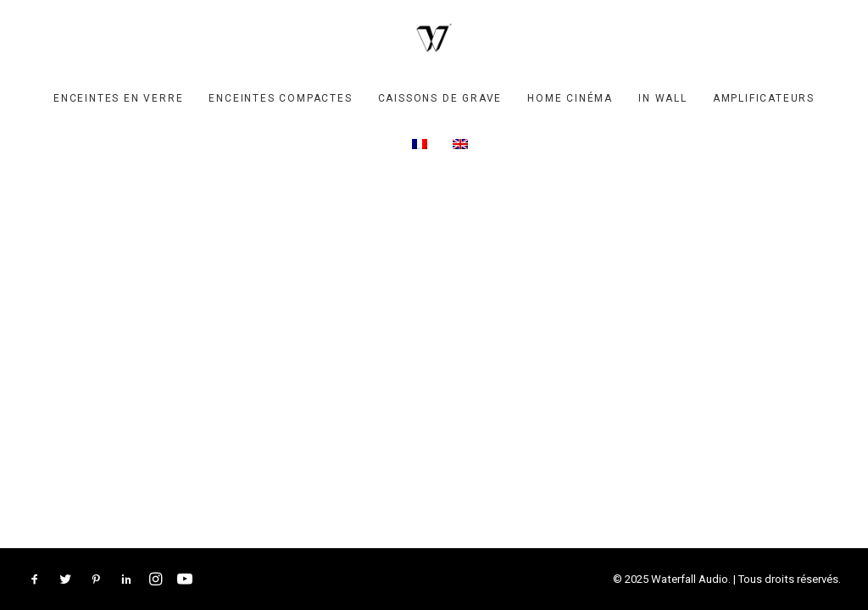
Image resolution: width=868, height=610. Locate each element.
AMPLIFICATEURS (764, 98)
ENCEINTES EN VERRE (118, 98)
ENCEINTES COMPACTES (280, 98)
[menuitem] (118, 98)
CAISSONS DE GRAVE (440, 98)
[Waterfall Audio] (434, 38)
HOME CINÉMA (570, 98)
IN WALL (663, 98)
